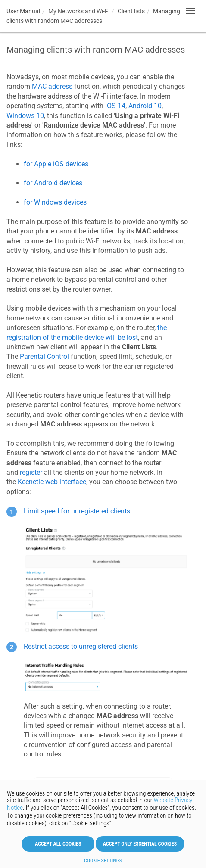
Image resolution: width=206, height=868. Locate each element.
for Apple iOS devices (56, 164)
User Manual (23, 11)
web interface (52, 482)
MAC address (52, 86)
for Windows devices (55, 202)
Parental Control (44, 356)
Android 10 (145, 106)
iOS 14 (115, 106)
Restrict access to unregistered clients (81, 646)
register (31, 472)
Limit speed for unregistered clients (77, 511)
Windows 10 (25, 116)
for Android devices (53, 183)
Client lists (131, 11)
